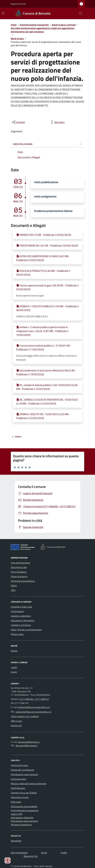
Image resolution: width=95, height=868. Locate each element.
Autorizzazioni (17, 611)
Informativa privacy (20, 797)
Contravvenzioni (18, 779)
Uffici (13, 590)
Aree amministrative (20, 563)
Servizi (44, 853)
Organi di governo (19, 576)
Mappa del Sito (31, 856)
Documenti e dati (19, 567)
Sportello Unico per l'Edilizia (24, 793)
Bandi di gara (17, 38)
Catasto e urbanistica (21, 616)
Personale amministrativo (23, 581)
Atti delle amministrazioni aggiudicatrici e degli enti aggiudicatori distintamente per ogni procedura (43, 30)
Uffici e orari (16, 721)
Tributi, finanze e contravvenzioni (26, 630)
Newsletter (16, 841)
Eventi (14, 672)
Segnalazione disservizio (22, 818)
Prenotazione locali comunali (24, 774)
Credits (64, 853)
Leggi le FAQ (17, 814)
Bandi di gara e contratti (64, 25)
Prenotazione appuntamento (24, 821)
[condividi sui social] (18, 122)
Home (14, 25)
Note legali (16, 802)
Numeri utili (16, 725)
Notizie (14, 651)
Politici (14, 586)
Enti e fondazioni (19, 572)
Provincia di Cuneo (19, 765)
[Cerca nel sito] (80, 13)
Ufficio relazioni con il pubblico (25, 716)
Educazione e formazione (23, 620)
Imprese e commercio (21, 625)
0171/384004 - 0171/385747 (34, 699)
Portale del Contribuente (22, 770)
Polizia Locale (17, 634)
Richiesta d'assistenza (21, 825)
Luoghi (14, 667)
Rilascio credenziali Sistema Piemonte (29, 784)
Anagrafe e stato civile (21, 607)
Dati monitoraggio (19, 853)
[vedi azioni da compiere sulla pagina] (57, 122)
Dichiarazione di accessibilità (24, 806)
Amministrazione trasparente (34, 25)
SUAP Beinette (18, 788)
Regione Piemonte (18, 4)
